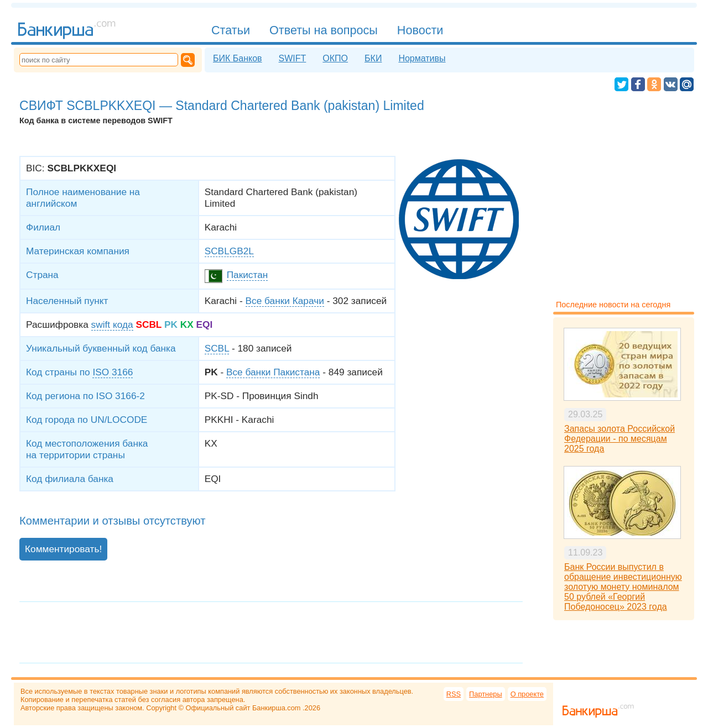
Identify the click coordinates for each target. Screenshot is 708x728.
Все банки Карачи (285, 301)
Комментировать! (63, 549)
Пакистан (248, 275)
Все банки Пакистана (273, 372)
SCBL (217, 348)
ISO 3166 (113, 372)
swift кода (112, 324)
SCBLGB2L (229, 251)
